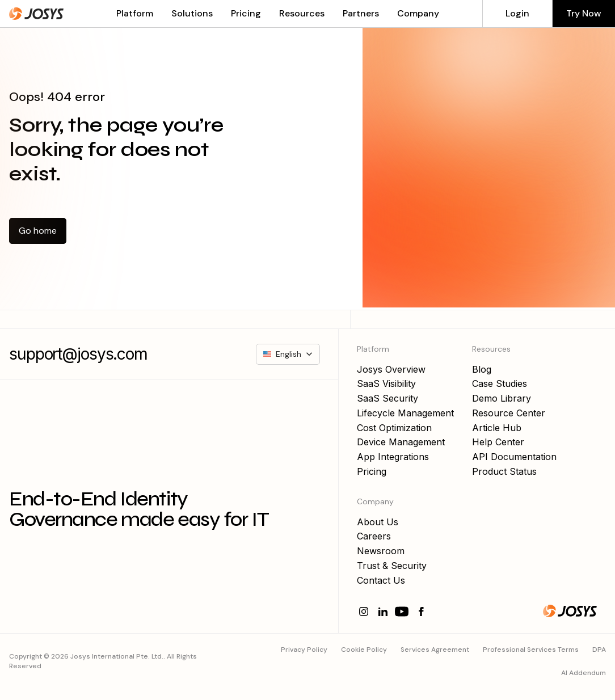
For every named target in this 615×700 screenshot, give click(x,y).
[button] (130, 14)
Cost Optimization (394, 428)
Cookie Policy (364, 650)
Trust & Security (392, 566)
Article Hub (497, 428)
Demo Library (502, 398)
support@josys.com (78, 354)
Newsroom (381, 551)
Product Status (504, 471)
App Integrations (393, 457)
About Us (378, 522)
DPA (599, 650)
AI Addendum (584, 673)
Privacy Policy (304, 650)
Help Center (498, 442)
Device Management (401, 442)
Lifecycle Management (405, 413)
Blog (482, 369)
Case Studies (500, 383)
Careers (374, 536)
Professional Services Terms (531, 650)
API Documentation (514, 457)
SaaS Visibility (386, 383)
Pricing (246, 14)
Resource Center (509, 413)
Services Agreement (435, 650)
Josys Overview (391, 369)
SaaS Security (387, 398)
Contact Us (381, 580)
